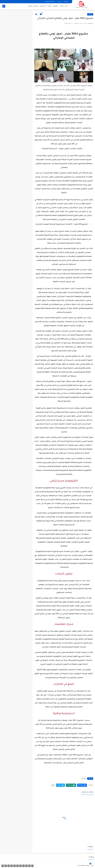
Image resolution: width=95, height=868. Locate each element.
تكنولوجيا (55, 6)
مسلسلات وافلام (33, 6)
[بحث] (4, 6)
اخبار (66, 6)
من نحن (59, 2)
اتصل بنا (66, 2)
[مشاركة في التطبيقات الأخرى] (53, 785)
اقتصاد (49, 6)
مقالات (62, 6)
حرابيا (79, 866)
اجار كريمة (43, 6)
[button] (82, 785)
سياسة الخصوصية (50, 2)
